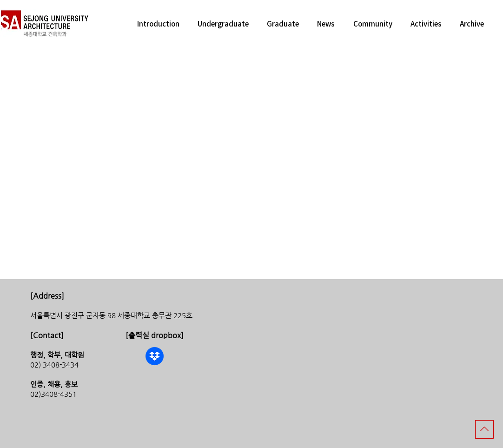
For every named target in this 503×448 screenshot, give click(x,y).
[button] (158, 24)
